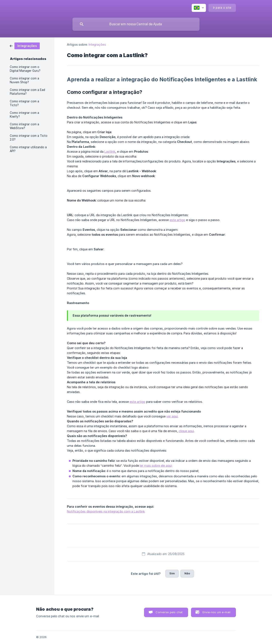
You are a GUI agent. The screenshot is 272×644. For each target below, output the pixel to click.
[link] (25, 46)
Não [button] (187, 573)
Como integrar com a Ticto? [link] (24, 103)
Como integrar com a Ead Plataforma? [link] (27, 92)
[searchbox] (136, 24)
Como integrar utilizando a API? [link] (28, 149)
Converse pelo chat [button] (169, 612)
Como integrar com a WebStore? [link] (24, 126)
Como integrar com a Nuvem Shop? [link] (24, 80)
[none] (199, 8)
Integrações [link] (97, 44)
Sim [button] (172, 573)
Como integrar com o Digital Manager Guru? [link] (25, 69)
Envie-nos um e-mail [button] (216, 612)
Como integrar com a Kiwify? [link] (24, 115)
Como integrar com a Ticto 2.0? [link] (29, 138)
